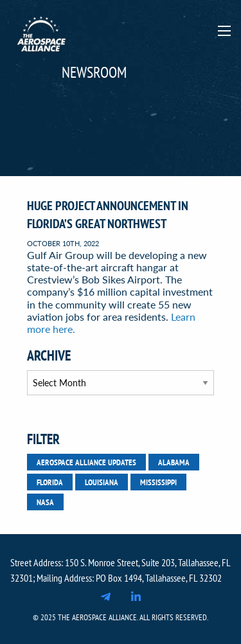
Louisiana (102, 482)
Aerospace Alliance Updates (86, 462)
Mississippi (158, 482)
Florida (50, 482)
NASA (45, 502)
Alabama (174, 462)
